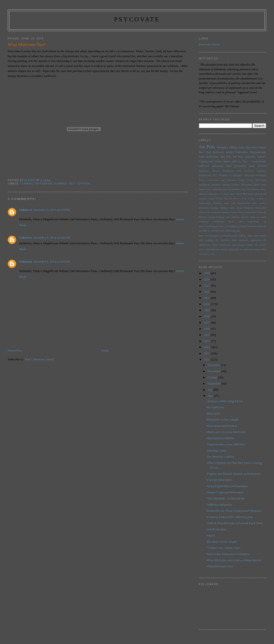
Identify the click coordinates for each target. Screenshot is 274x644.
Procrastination (258, 152)
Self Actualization (241, 203)
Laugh (257, 185)
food (229, 166)
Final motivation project (220, 152)
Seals (227, 203)
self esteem (260, 245)
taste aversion (258, 166)
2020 (207, 304)
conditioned (219, 222)
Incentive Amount (221, 185)
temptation (234, 249)
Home (105, 350)
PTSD (219, 199)
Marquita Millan (227, 147)
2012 (207, 347)
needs (215, 245)
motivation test (258, 240)
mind (234, 240)
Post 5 (263, 199)
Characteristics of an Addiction (226, 444)
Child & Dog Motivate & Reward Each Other (235, 523)
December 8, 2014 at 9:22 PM (52, 237)
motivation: (205, 245)
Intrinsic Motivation (242, 185)
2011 (207, 353)
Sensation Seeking (209, 208)
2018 (207, 316)
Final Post (244, 148)
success (224, 249)
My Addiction (215, 407)
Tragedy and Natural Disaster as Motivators (234, 474)
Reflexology (205, 203)
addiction (204, 166)
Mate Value (236, 194)
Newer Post (15, 350)
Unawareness (259, 162)
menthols (225, 240)
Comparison (205, 175)
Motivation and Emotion (222, 426)
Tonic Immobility (247, 212)
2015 (207, 335)
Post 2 (237, 199)
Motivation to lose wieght (223, 420)
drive (231, 222)
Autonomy (204, 171)
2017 (207, 322)
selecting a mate (217, 450)
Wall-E (211, 535)
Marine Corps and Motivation (225, 492)
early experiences (249, 222)
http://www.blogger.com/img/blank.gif (218, 236)
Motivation (44, 184)
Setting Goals (227, 208)
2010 (207, 360)
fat (265, 222)
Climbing (27, 184)
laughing (209, 240)
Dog (215, 175)
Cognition (261, 171)
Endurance (250, 175)
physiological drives (242, 245)
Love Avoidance (230, 189)
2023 (207, 285)
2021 (207, 298)
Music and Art (232, 162)
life (217, 240)
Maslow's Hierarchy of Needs (214, 194)
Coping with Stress (210, 162)
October (213, 377)
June (211, 396)
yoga (212, 254)
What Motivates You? (220, 566)
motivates (243, 240)
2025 (207, 273)
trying (206, 254)
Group (242, 180)
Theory (234, 212)
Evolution (261, 175)
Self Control (80, 184)
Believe (216, 171)
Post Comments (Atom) (39, 359)
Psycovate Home (209, 44)
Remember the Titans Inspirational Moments (234, 511)
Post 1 (246, 162)
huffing (242, 236)
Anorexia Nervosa (255, 157)
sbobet (180, 219)
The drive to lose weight (222, 542)
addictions (218, 166)
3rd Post (238, 157)
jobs (201, 240)
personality (240, 166)
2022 (207, 292)
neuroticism (225, 245)
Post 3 (246, 199)
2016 (207, 329)
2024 (207, 279)
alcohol (245, 217)
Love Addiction (214, 189)
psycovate (137, 19)
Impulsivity (205, 185)
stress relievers (212, 249)
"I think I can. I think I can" (224, 548)
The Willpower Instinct (218, 212)
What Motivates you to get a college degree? (234, 560)
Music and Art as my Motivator (226, 432)
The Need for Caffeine (221, 457)
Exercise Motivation (219, 480)
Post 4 (254, 199)
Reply (23, 225)
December (214, 365)
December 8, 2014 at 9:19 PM (52, 210)
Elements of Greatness (231, 175)
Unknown (26, 210)
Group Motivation (257, 180)
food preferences (209, 157)
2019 (207, 310)
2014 (207, 341)
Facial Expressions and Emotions (218, 180)
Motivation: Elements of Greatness (228, 554)
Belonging (228, 171)
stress (202, 249)
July (210, 390)
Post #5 (228, 199)
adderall (235, 217)
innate (250, 236)
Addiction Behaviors (219, 505)
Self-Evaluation (216, 529)
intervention (260, 236)
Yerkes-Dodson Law (219, 217)
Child (239, 171)
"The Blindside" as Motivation (225, 498)
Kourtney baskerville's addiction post (230, 517)
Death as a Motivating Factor (225, 401)
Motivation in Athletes (221, 438)
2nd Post (226, 157)
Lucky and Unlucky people (253, 189)
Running (61, 184)
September (214, 383)
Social (239, 208)
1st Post (207, 147)
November (214, 371)
